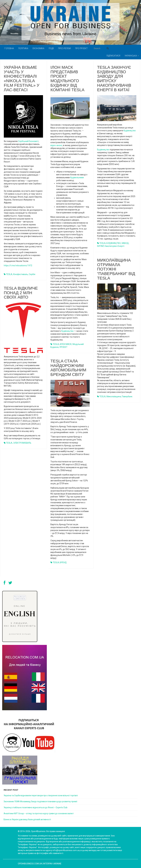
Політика (23, 48)
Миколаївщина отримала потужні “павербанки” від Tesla (116, 269)
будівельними (77, 177)
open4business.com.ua (30, 864)
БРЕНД (63, 562)
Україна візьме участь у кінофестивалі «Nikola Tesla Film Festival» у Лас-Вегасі (22, 79)
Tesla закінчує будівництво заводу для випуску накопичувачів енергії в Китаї (114, 79)
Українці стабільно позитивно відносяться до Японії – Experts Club (36, 807)
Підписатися (113, 56)
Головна (9, 48)
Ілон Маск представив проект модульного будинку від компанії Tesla (67, 79)
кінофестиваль (21, 274)
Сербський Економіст (28, 141)
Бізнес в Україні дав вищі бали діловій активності (27, 819)
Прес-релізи (64, 48)
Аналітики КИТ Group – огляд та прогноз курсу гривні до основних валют (39, 813)
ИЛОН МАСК (66, 344)
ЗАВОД (125, 243)
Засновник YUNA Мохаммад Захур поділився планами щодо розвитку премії (40, 801)
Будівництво (103, 150)
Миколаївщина (114, 396)
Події (51, 48)
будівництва (67, 331)
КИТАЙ (100, 246)
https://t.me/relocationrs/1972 (18, 266)
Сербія (32, 274)
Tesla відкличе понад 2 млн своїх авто (21, 293)
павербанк (127, 396)
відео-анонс (56, 145)
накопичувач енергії (114, 246)
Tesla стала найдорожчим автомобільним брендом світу (68, 368)
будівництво (130, 131)
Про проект (81, 48)
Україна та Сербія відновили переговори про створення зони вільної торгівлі (41, 795)
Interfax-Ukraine (52, 864)
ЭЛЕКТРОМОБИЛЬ (22, 443)
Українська (132, 56)
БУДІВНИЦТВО (114, 243)
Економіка (38, 48)
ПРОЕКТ (63, 347)
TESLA (9, 274)
